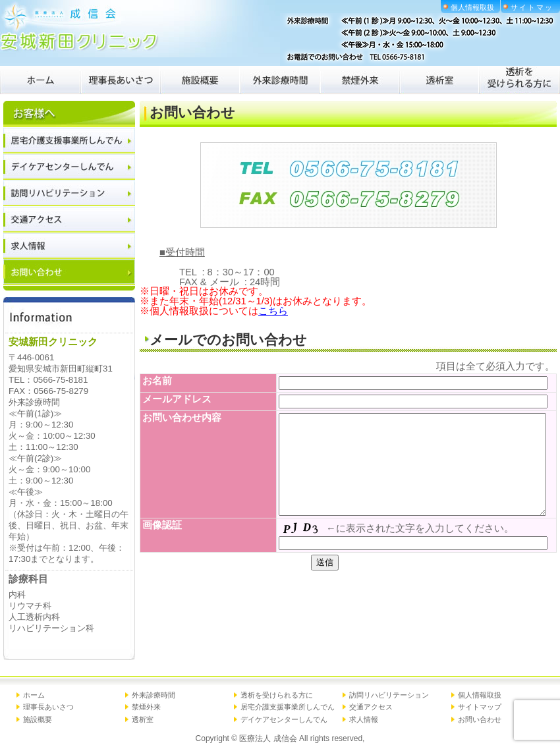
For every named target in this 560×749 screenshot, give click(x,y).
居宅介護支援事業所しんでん (288, 707)
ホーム (34, 695)
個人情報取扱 (472, 7)
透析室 (143, 719)
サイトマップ (480, 707)
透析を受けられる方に (277, 695)
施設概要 (38, 719)
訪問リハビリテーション (389, 695)
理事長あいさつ (48, 707)
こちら (273, 311)
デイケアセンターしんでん (284, 719)
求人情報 (364, 719)
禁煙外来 (146, 707)
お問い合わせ (480, 719)
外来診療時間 (154, 695)
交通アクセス (371, 707)
